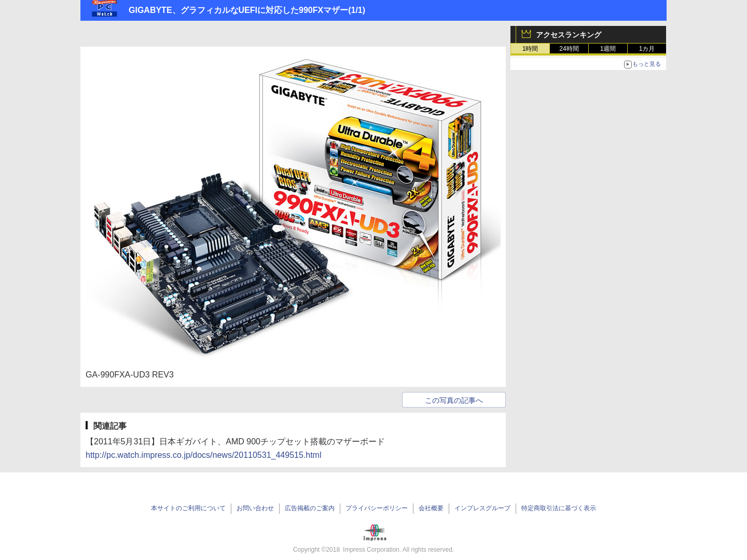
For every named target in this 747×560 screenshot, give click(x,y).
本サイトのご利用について (188, 508)
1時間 (530, 49)
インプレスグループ (482, 508)
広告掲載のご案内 (310, 508)
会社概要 (431, 508)
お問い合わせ (255, 508)
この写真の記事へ (454, 400)
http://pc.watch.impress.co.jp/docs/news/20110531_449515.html (204, 455)
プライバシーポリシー (377, 508)
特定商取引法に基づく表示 (559, 508)
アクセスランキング (569, 35)
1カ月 (647, 49)
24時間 (569, 49)
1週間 (608, 49)
